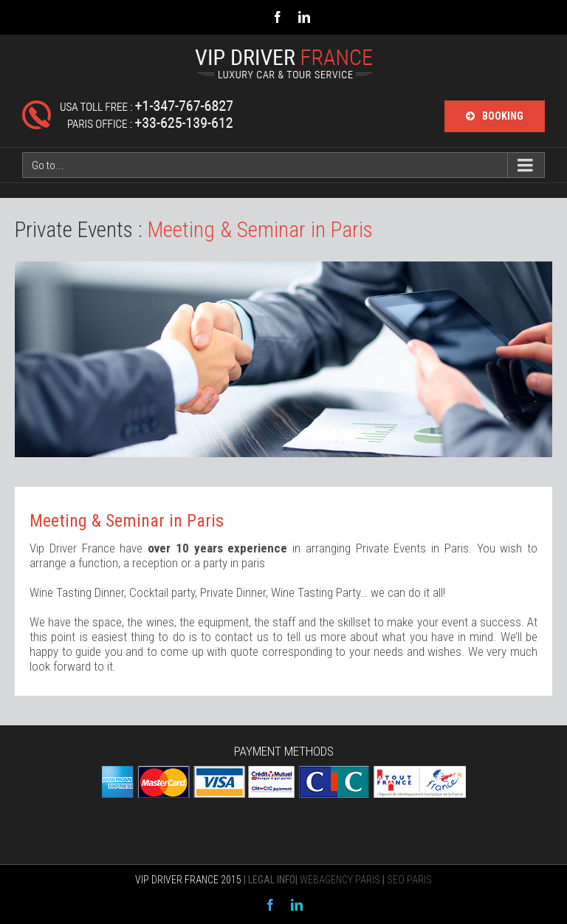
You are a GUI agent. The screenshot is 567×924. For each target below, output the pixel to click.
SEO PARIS (409, 880)
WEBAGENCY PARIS (340, 880)
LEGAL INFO (272, 880)
